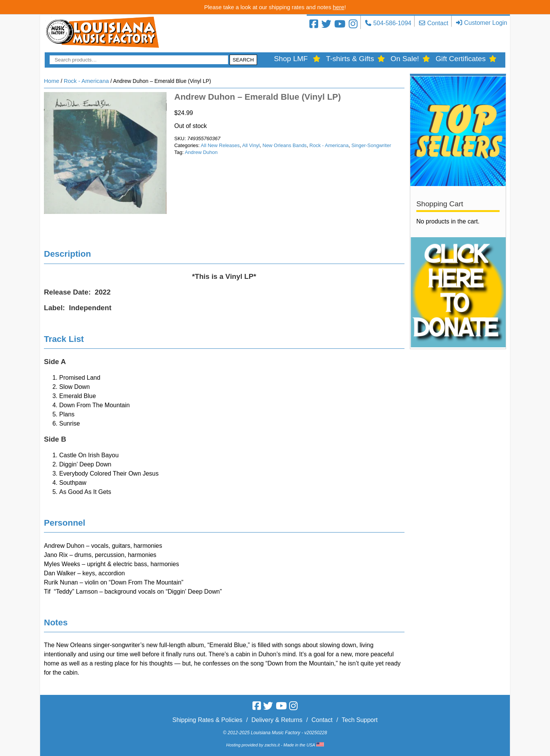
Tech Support (359, 720)
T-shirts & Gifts (350, 59)
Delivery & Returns (277, 720)
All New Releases (220, 145)
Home (52, 81)
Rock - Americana (86, 81)
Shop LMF (291, 59)
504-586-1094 (392, 23)
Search (243, 60)
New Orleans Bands (285, 145)
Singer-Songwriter (371, 145)
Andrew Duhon (201, 152)
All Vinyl (251, 145)
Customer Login (486, 23)
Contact (438, 23)
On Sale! (405, 59)
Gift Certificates (460, 59)
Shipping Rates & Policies (207, 720)
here (338, 7)
